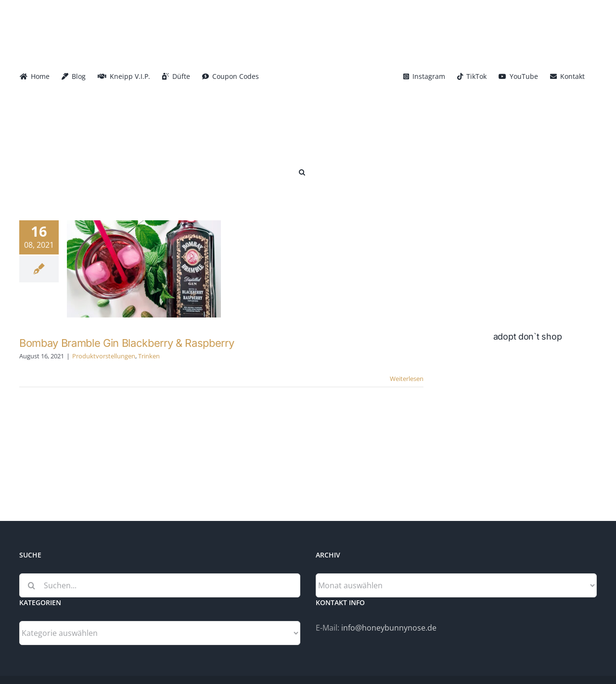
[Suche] (31, 585)
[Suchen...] (160, 585)
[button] (302, 171)
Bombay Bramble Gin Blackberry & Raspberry (127, 343)
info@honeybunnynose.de (389, 628)
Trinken (149, 356)
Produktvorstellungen (104, 356)
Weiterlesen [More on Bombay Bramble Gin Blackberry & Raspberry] (407, 379)
